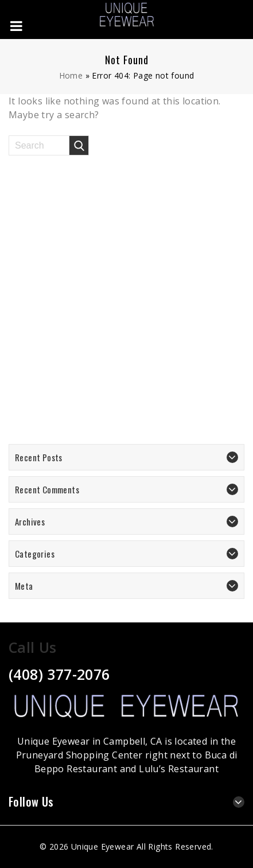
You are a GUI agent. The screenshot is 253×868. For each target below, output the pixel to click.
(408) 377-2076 (59, 674)
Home (71, 75)
